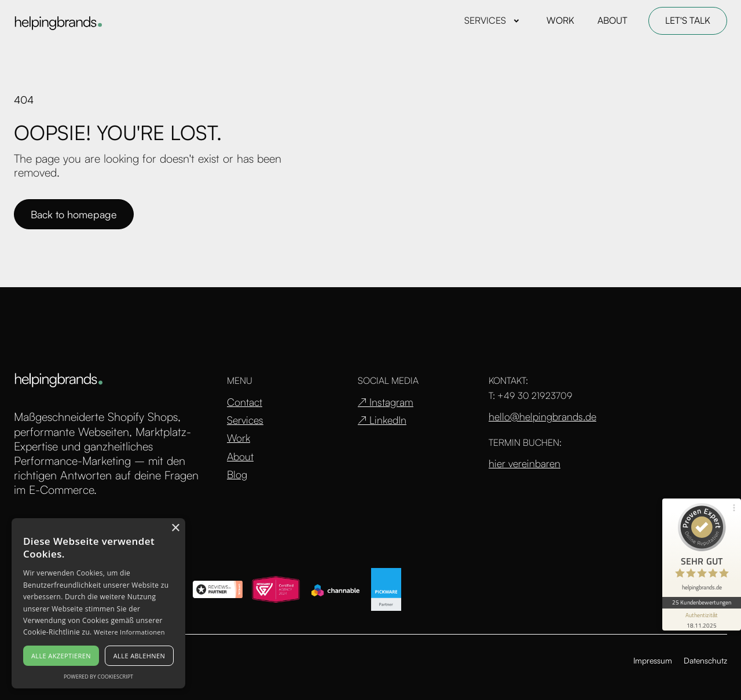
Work (239, 438)
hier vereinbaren (524, 463)
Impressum (653, 660)
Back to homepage (74, 214)
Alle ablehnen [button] (139, 656)
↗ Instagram (386, 402)
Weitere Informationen (129, 632)
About (240, 457)
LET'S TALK (688, 20)
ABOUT (612, 20)
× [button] (175, 528)
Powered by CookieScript (98, 677)
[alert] (98, 603)
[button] (494, 21)
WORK (560, 20)
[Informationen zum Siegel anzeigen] (702, 620)
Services (245, 420)
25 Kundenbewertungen (702, 602)
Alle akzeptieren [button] (61, 656)
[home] (58, 21)
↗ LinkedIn (382, 420)
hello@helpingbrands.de (542, 417)
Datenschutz (705, 660)
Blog (237, 474)
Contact (245, 402)
